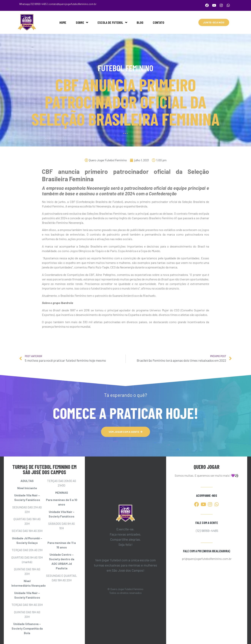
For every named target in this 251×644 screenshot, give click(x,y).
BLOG (140, 22)
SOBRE (82, 22)
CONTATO (159, 22)
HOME (63, 22)
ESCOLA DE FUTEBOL (112, 22)
